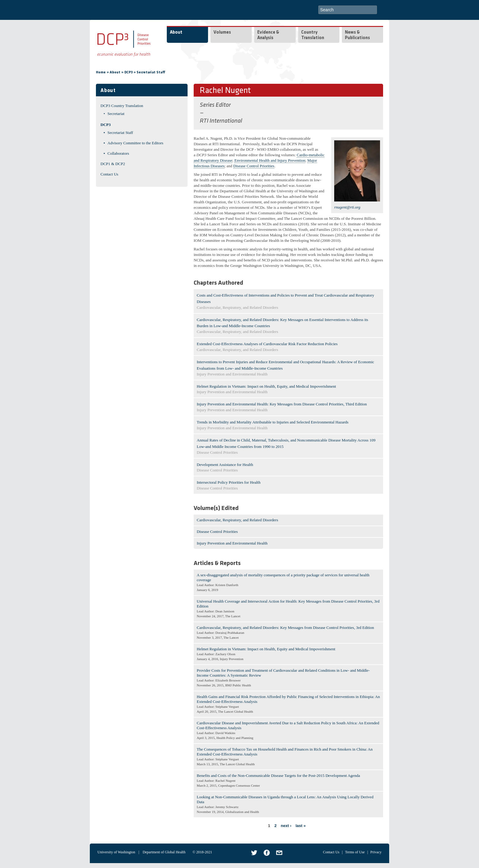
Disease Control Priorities (254, 166)
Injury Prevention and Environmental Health (232, 543)
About (176, 33)
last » (300, 826)
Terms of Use (355, 852)
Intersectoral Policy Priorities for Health (229, 482)
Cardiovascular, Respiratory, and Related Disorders (238, 520)
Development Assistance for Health (225, 465)
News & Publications (357, 35)
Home (101, 72)
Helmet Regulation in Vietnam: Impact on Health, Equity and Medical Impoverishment (266, 649)
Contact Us (109, 174)
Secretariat (116, 114)
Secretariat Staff (151, 72)
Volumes (222, 33)
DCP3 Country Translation (122, 106)
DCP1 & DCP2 (113, 164)
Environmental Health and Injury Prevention (270, 160)
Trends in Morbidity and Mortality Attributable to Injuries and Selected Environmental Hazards (273, 422)
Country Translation (313, 35)
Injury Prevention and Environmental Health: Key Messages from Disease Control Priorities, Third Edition (282, 404)
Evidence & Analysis (268, 35)
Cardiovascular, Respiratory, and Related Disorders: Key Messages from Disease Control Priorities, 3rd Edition (285, 628)
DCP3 (128, 72)
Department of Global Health (164, 852)
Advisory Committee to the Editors (135, 143)
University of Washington (116, 852)
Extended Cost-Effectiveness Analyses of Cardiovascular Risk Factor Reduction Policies (267, 344)
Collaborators (118, 153)
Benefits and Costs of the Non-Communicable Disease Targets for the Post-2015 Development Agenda (278, 776)
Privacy (376, 852)
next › (286, 826)
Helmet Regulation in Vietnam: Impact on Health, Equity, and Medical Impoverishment (266, 386)
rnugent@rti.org (347, 207)
